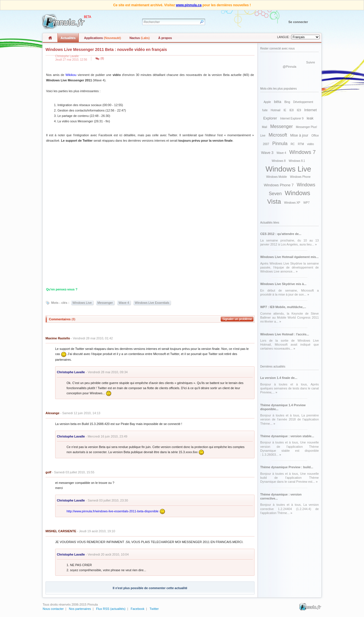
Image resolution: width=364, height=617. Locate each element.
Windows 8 (279, 161)
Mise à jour (299, 135)
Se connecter (298, 22)
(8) (102, 58)
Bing (287, 102)
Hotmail (276, 110)
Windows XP (292, 203)
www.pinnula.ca (189, 5)
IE (285, 110)
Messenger (105, 303)
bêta (278, 102)
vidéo (311, 144)
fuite (265, 110)
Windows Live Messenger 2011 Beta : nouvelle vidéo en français (106, 49)
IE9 (299, 110)
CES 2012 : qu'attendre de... (281, 234)
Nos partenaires (80, 609)
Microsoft (278, 135)
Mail (264, 127)
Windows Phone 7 (279, 185)
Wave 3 (267, 153)
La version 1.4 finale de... (279, 378)
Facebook (137, 609)
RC (293, 144)
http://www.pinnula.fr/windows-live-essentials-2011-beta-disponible (112, 511)
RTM (301, 144)
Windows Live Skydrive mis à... (283, 284)
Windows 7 (302, 152)
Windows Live (82, 303)
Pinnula (280, 144)
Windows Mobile (277, 177)
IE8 (292, 110)
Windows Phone (300, 177)
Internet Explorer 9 (292, 118)
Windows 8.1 (297, 161)
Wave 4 (124, 303)
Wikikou (71, 75)
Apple (267, 102)
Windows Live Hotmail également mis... (289, 257)
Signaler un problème (237, 319)
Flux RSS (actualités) (111, 609)
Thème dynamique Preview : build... (287, 467)
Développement (303, 102)
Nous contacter (53, 609)
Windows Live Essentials (152, 303)
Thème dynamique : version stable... (287, 436)
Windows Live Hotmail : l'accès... (285, 334)
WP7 (307, 203)
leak (310, 118)
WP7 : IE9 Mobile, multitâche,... (283, 307)
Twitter (154, 609)
